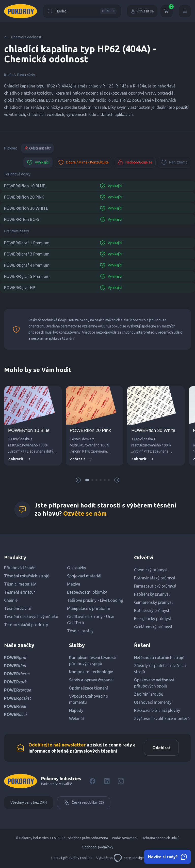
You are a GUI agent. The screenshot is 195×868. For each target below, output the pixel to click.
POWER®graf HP (20, 288)
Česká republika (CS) (84, 803)
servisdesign (129, 858)
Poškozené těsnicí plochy (157, 710)
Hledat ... (82, 11)
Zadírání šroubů (149, 694)
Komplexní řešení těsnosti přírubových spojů (93, 661)
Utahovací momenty (153, 702)
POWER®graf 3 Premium (27, 254)
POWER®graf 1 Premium (27, 243)
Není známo (174, 162)
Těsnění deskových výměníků (31, 617)
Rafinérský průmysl (152, 610)
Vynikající (38, 162)
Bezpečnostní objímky (87, 592)
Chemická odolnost (23, 37)
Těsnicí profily (80, 631)
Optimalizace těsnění (88, 688)
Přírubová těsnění (20, 568)
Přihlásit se (142, 11)
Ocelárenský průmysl (153, 627)
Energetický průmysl (152, 619)
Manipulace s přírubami (88, 608)
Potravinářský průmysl (155, 578)
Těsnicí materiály (20, 584)
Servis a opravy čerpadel (91, 680)
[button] (87, 480)
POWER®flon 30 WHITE (26, 208)
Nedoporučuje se (135, 162)
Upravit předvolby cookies (72, 858)
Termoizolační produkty (26, 625)
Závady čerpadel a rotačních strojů (160, 669)
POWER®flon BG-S (22, 219)
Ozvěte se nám (85, 513)
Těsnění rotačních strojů (27, 576)
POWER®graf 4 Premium (27, 265)
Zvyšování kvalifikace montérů (162, 719)
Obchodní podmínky (97, 847)
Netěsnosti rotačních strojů (159, 657)
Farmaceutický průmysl (155, 586)
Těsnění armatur (20, 592)
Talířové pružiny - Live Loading (95, 600)
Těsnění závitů (18, 608)
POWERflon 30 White (153, 430)
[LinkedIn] (107, 781)
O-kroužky (77, 568)
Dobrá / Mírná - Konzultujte (83, 162)
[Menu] (185, 11)
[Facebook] (92, 781)
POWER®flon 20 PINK (24, 197)
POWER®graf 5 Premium (27, 276)
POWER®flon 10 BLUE (25, 186)
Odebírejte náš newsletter (57, 745)
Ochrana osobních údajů (160, 838)
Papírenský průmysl (152, 594)
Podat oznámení (125, 838)
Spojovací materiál (84, 576)
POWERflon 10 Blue (29, 430)
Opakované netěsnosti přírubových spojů (155, 683)
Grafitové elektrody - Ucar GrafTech (91, 620)
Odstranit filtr (37, 148)
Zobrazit (19, 459)
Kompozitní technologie (91, 672)
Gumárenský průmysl (153, 602)
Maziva (74, 584)
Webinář (77, 719)
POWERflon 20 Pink (90, 430)
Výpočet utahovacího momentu (89, 699)
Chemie (11, 600)
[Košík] (167, 11)
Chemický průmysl (151, 570)
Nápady (76, 710)
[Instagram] (121, 781)
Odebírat (161, 748)
